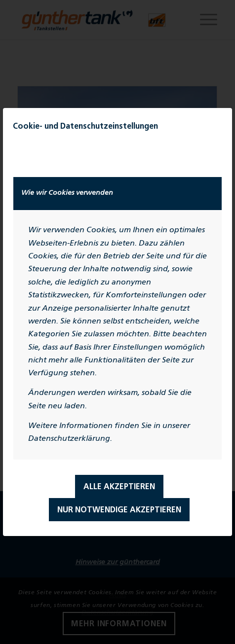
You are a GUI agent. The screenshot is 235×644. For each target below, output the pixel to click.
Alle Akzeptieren (119, 487)
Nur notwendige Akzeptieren (119, 510)
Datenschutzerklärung (69, 439)
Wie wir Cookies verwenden (67, 193)
